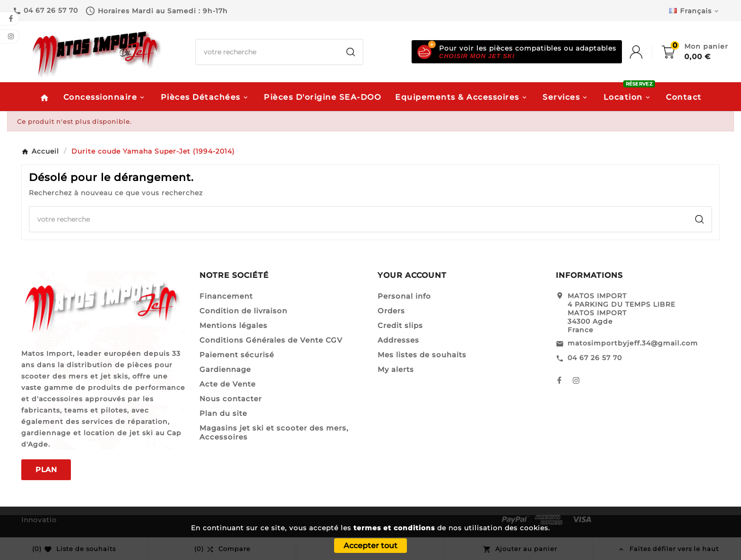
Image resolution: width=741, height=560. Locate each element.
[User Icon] (646, 52)
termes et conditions (394, 528)
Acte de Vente (228, 384)
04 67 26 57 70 (595, 358)
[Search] (351, 52)
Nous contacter (231, 399)
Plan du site (223, 413)
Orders (391, 311)
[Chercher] (267, 52)
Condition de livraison (243, 311)
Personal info (404, 296)
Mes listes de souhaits (422, 355)
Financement (226, 296)
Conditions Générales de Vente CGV (271, 340)
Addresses (398, 340)
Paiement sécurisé (237, 355)
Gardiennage (225, 369)
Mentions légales (233, 325)
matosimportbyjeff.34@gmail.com (633, 343)
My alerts (396, 369)
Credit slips (400, 325)
